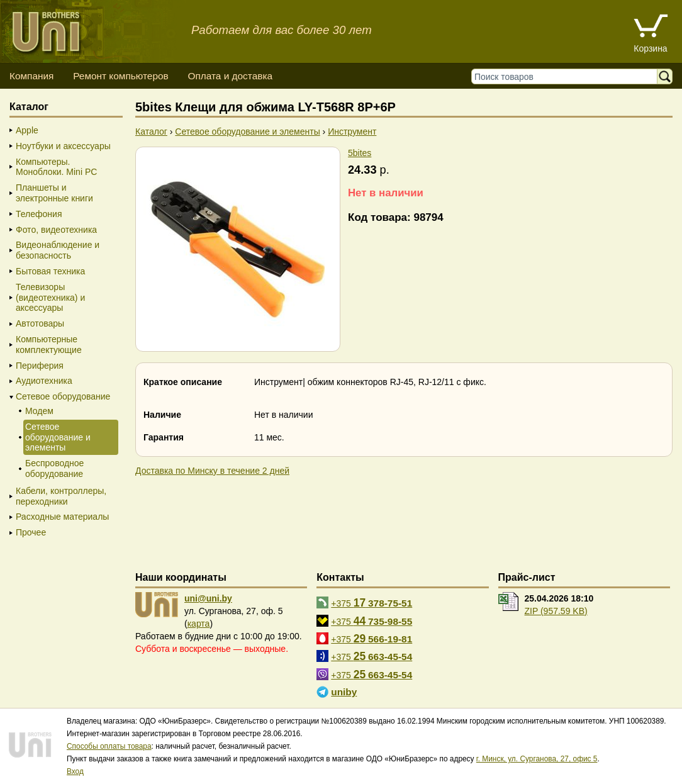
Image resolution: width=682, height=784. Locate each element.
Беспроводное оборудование (54, 468)
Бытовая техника (50, 271)
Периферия (40, 366)
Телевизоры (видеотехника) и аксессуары (50, 298)
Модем (39, 411)
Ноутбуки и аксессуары (63, 146)
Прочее (31, 532)
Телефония (39, 214)
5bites (360, 153)
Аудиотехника (44, 381)
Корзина (650, 48)
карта (199, 624)
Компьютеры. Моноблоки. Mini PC (56, 167)
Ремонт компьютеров (120, 76)
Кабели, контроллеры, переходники (61, 496)
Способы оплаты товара (109, 746)
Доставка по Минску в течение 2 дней (212, 471)
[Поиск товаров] (567, 76)
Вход (75, 771)
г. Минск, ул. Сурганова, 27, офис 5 (537, 759)
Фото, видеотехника (56, 230)
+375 (372, 603)
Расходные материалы (62, 517)
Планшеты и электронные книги (54, 193)
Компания (31, 76)
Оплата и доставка (230, 76)
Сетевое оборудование (63, 396)
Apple (27, 130)
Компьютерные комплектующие (49, 344)
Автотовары (40, 323)
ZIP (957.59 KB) (556, 611)
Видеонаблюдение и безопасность (58, 250)
